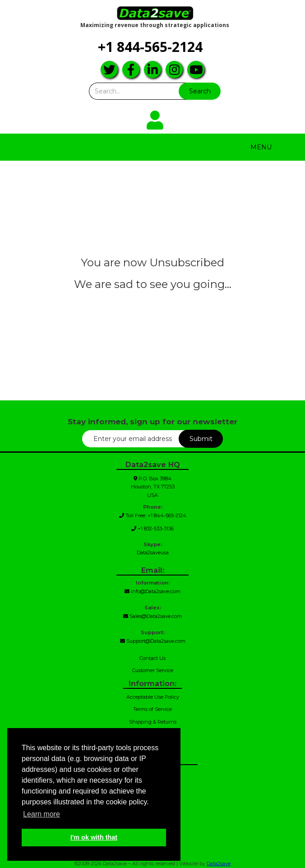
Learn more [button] (42, 814)
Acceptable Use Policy (153, 697)
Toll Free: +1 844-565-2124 (153, 515)
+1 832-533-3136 (152, 529)
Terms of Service (152, 709)
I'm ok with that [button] (94, 837)
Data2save (219, 863)
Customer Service (153, 670)
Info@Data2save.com (152, 591)
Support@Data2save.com (153, 641)
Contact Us (152, 658)
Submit (201, 439)
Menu (261, 147)
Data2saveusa (153, 552)
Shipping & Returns (153, 722)
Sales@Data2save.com (152, 616)
